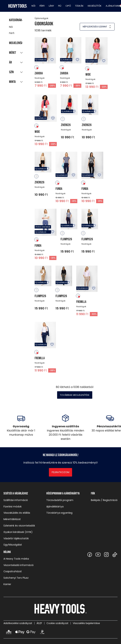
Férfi (42, 6)
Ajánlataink (113, 6)
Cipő (68, 6)
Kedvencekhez (52, 60)
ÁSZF (39, 623)
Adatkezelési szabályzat (18, 623)
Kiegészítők (95, 6)
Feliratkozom (60, 472)
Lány (51, 6)
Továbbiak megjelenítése (75, 395)
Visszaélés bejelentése (86, 623)
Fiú (60, 6)
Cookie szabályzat (57, 623)
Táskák (79, 6)
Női (33, 6)
